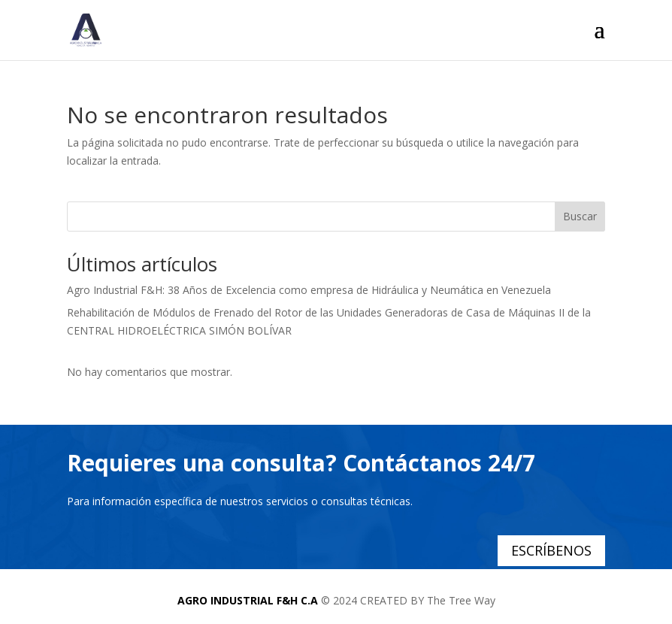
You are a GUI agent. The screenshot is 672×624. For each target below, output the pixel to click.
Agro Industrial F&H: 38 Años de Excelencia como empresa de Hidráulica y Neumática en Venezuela (309, 290)
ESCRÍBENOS (551, 550)
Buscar (580, 216)
